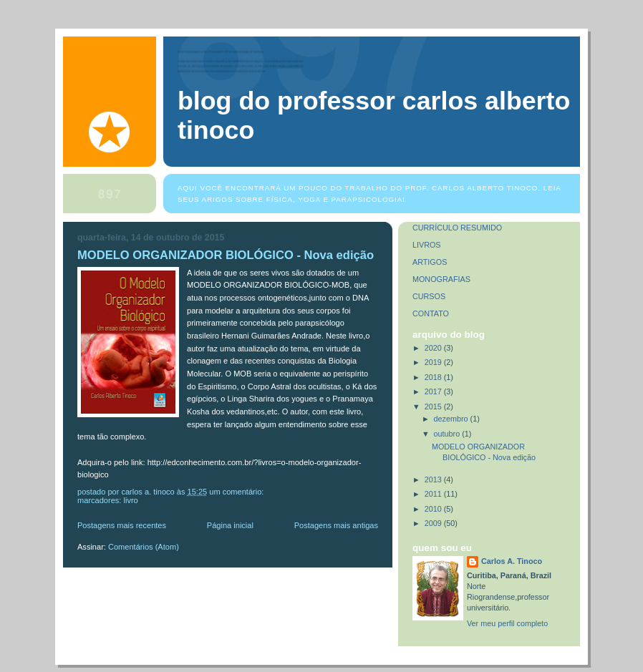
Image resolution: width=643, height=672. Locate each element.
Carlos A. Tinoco (512, 561)
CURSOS (429, 296)
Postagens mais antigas (336, 525)
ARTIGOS (430, 262)
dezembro (452, 419)
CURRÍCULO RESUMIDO (457, 228)
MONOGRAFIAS (441, 279)
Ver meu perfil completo (507, 623)
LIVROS (427, 245)
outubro (448, 434)
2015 (434, 406)
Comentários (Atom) (144, 547)
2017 (434, 391)
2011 (434, 494)
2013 (434, 479)
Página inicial (230, 525)
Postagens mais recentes (122, 525)
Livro (130, 500)
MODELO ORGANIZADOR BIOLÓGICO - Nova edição (226, 255)
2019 (434, 362)
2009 (434, 523)
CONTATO (431, 313)
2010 (434, 509)
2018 (434, 377)
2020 (434, 348)
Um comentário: (237, 492)
